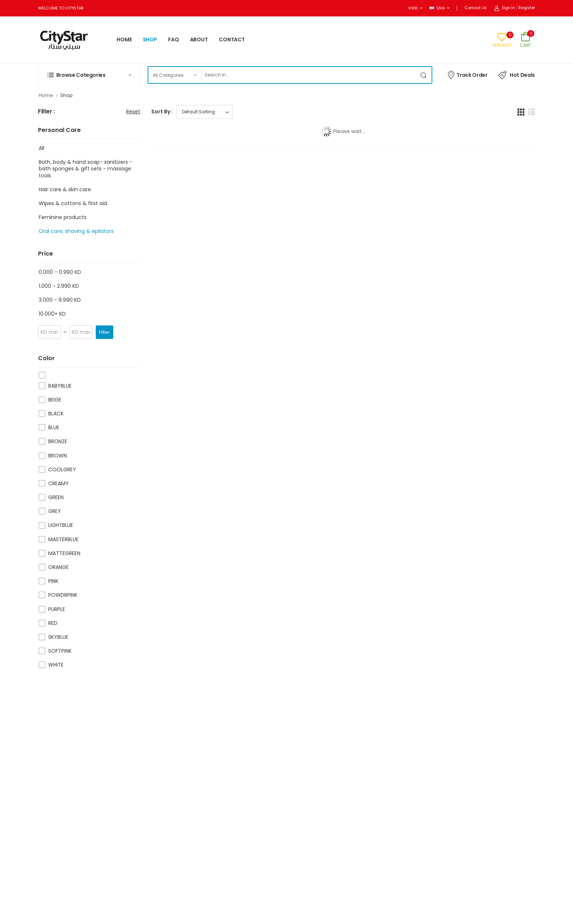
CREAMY (58, 483)
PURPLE (57, 609)
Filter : (46, 112)
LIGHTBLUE (61, 525)
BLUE (54, 427)
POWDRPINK (63, 595)
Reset (133, 112)
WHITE (56, 665)
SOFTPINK (60, 651)
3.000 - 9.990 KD (60, 300)
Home (46, 95)
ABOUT (199, 39)
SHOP (150, 39)
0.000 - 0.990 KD (60, 272)
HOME (124, 39)
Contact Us (476, 8)
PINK (53, 581)
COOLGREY (62, 469)
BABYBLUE (60, 386)
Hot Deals (517, 75)
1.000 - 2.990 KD (59, 286)
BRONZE (58, 441)
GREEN (56, 497)
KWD (413, 8)
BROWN (58, 456)
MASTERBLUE (63, 539)
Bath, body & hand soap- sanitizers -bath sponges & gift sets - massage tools (86, 169)
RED (53, 623)
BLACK (56, 414)
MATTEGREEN (64, 553)
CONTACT (232, 39)
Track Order (467, 75)
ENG (437, 8)
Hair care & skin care (65, 189)
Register (527, 8)
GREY (55, 511)
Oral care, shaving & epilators (76, 231)
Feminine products (63, 217)
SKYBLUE (58, 637)
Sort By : (162, 112)
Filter (105, 332)
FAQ (174, 39)
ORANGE (58, 567)
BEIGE (55, 400)
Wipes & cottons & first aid (73, 203)
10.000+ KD (52, 314)
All (41, 148)
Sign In (504, 8)
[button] (89, 75)
